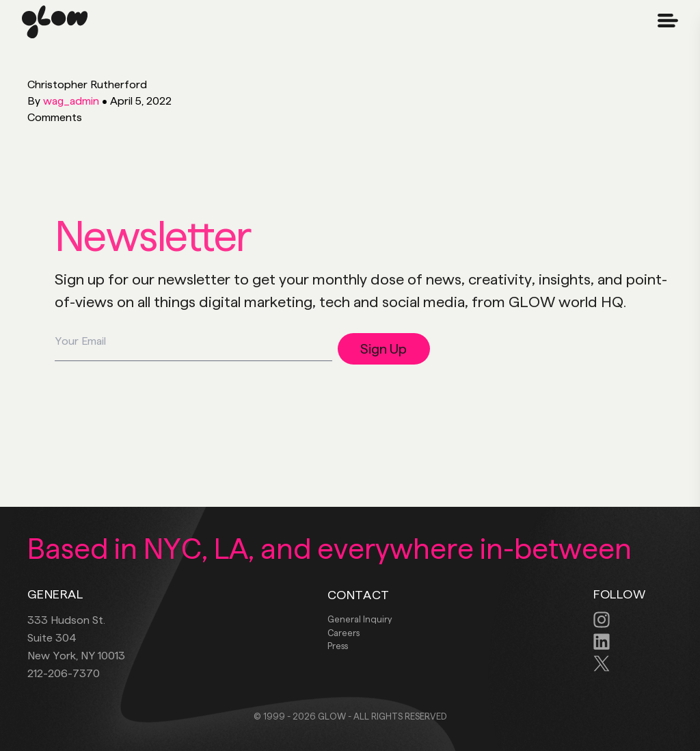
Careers (344, 633)
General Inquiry (360, 619)
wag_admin (71, 101)
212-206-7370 (64, 673)
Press (338, 646)
